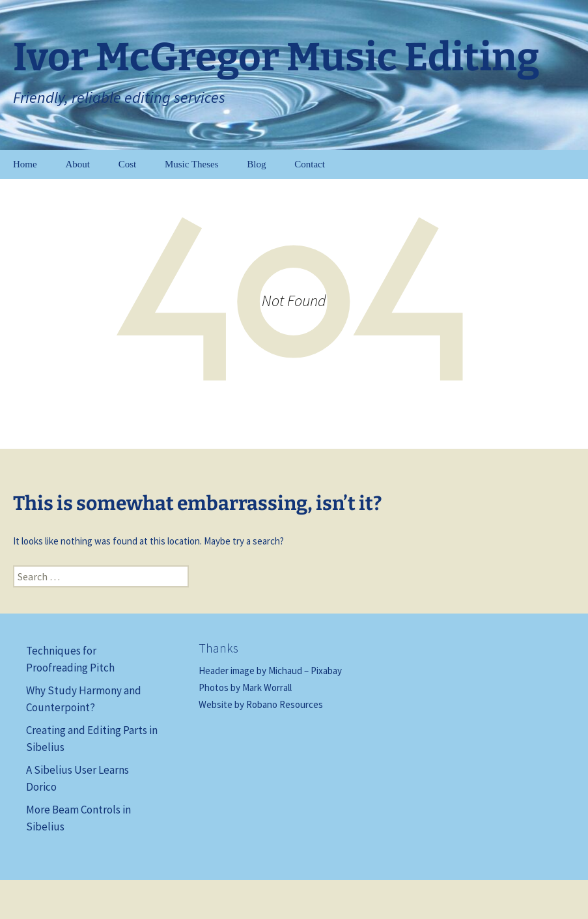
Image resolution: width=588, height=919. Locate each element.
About (77, 164)
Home (25, 164)
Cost (128, 164)
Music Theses (192, 164)
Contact (310, 164)
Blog (256, 164)
